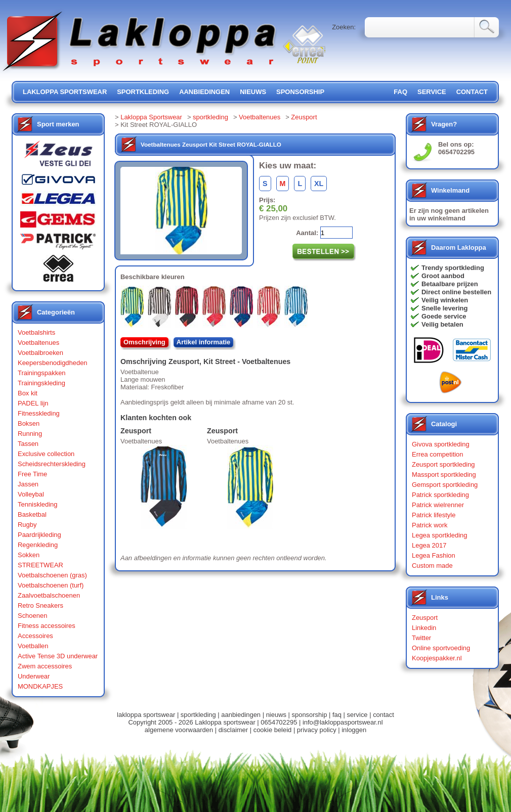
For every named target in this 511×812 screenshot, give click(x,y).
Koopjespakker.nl (437, 658)
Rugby (27, 525)
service (432, 92)
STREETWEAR (40, 565)
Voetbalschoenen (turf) (51, 585)
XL (319, 184)
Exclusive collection (46, 454)
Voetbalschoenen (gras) (52, 575)
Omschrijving (144, 342)
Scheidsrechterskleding (52, 464)
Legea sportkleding (439, 535)
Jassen (28, 484)
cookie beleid (273, 730)
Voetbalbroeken (40, 353)
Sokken (29, 555)
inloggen (354, 730)
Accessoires (35, 636)
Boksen (29, 423)
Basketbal (32, 514)
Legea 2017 (429, 545)
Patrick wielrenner (438, 505)
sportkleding (143, 92)
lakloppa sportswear (65, 92)
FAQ (400, 92)
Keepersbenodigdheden (53, 363)
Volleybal (31, 494)
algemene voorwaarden (179, 730)
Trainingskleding (41, 383)
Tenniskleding (38, 504)
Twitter (421, 638)
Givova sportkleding (441, 444)
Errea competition (438, 454)
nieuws (253, 92)
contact (472, 92)
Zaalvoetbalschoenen (49, 595)
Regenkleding (38, 545)
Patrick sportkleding (440, 495)
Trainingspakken (42, 373)
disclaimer (233, 730)
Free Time (32, 474)
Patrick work (430, 525)
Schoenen (32, 616)
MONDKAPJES (40, 686)
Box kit (28, 393)
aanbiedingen (204, 92)
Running (30, 434)
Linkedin (424, 628)
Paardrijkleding (39, 535)
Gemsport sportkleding (445, 485)
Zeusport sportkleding (443, 464)
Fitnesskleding (39, 413)
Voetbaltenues (38, 343)
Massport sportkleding (444, 475)
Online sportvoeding (441, 648)
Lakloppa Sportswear (151, 117)
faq (337, 715)
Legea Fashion (434, 555)
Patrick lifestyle (434, 515)
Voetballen (33, 646)
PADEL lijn (33, 403)
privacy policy (317, 730)
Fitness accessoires (47, 626)
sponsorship (300, 92)
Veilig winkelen (445, 300)
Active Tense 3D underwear (58, 656)
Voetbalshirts (36, 332)
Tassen (28, 444)
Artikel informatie (204, 342)
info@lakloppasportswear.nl (343, 722)
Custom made (432, 566)
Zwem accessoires (45, 666)
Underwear (34, 676)
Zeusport (304, 117)
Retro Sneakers (40, 605)
